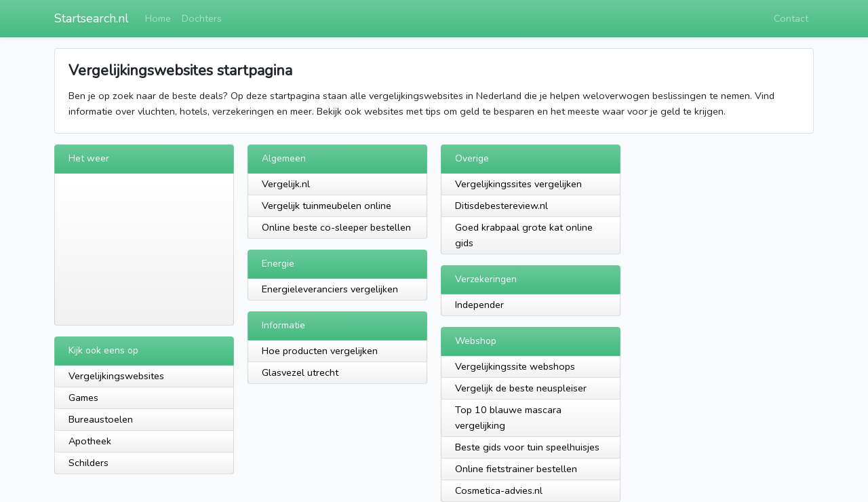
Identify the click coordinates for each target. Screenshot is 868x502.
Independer (479, 305)
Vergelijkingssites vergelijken (518, 184)
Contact (791, 18)
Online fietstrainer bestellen (516, 469)
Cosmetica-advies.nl (499, 490)
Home (158, 18)
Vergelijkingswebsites (116, 376)
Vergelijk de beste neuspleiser (521, 388)
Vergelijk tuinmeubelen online (327, 206)
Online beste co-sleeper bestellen (336, 227)
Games (83, 398)
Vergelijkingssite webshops (515, 366)
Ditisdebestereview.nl (501, 206)
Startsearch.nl (92, 18)
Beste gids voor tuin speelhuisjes (527, 447)
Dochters (202, 18)
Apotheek (90, 441)
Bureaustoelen (101, 419)
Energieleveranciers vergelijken (330, 289)
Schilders (88, 463)
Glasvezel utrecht (300, 372)
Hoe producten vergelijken (320, 351)
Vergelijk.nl (286, 184)
